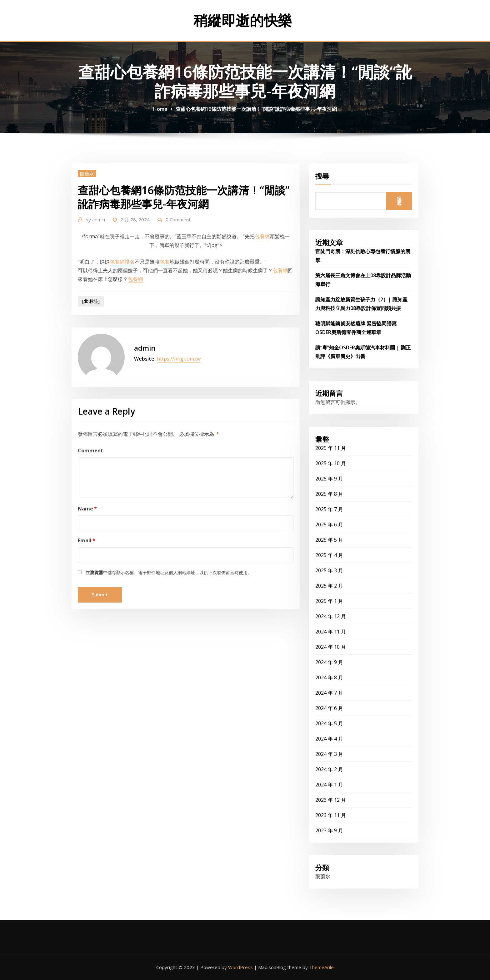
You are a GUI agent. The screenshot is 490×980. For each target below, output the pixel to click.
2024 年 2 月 (329, 769)
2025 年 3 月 (329, 570)
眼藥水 (87, 174)
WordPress (240, 967)
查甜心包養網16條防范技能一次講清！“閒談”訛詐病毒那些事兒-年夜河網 (256, 109)
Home (160, 109)
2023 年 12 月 (331, 800)
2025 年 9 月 (329, 479)
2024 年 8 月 (329, 677)
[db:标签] (91, 301)
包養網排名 (122, 262)
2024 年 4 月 (329, 739)
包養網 (262, 236)
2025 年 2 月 (329, 586)
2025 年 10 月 (331, 463)
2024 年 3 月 (329, 754)
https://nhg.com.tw (179, 359)
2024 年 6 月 (329, 708)
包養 (165, 262)
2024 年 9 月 (329, 662)
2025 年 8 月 (329, 494)
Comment (90, 451)
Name (87, 509)
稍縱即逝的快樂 (243, 20)
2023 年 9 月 (329, 830)
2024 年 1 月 (329, 785)
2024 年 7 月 (329, 693)
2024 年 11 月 (331, 632)
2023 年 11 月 (331, 815)
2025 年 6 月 (329, 524)
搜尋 (322, 176)
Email (87, 540)
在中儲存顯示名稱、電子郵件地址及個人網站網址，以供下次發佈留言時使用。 (169, 572)
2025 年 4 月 (329, 555)
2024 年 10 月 (331, 647)
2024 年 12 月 (331, 616)
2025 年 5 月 (329, 540)
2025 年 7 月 (329, 509)
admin (95, 219)
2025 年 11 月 (331, 448)
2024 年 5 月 (329, 723)
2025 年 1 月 (329, 601)
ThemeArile (321, 967)
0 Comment (178, 219)
